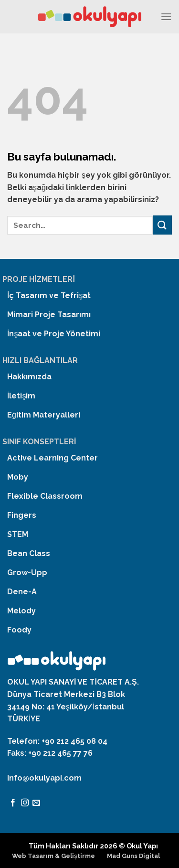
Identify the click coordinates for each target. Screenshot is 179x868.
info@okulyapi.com (44, 778)
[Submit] (162, 225)
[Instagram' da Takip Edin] (25, 803)
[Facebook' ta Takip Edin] (13, 803)
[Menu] (166, 16)
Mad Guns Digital (133, 856)
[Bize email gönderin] (36, 803)
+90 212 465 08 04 (74, 741)
